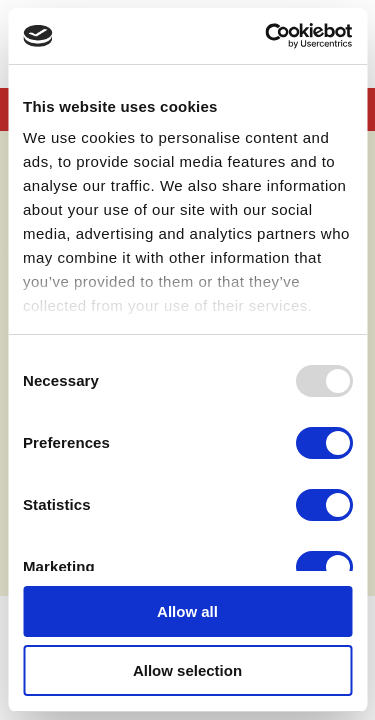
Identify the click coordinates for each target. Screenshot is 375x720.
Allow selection (187, 670)
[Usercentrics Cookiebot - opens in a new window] (267, 36)
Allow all (187, 611)
